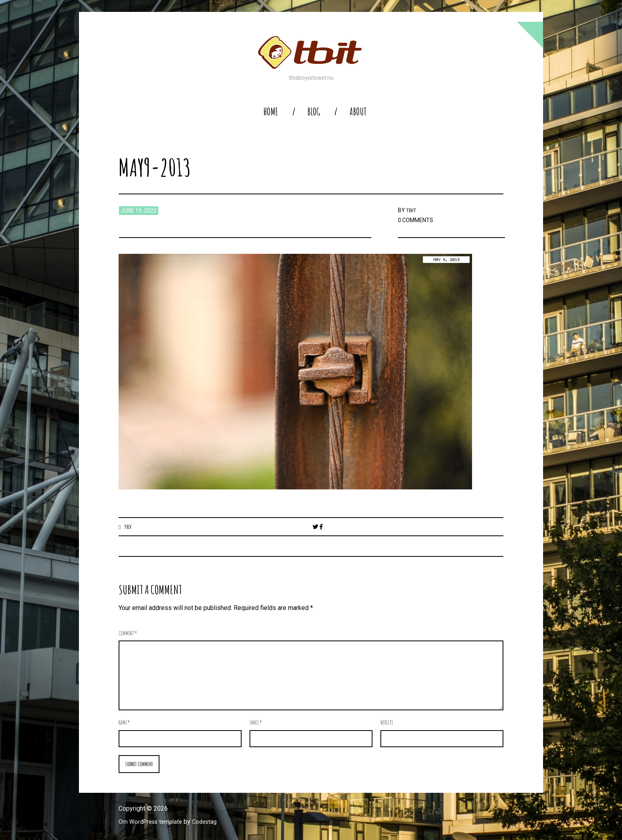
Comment (128, 634)
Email (256, 723)
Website (387, 723)
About (358, 112)
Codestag (211, 823)
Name (124, 723)
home (271, 112)
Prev (129, 527)
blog (314, 112)
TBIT (412, 210)
